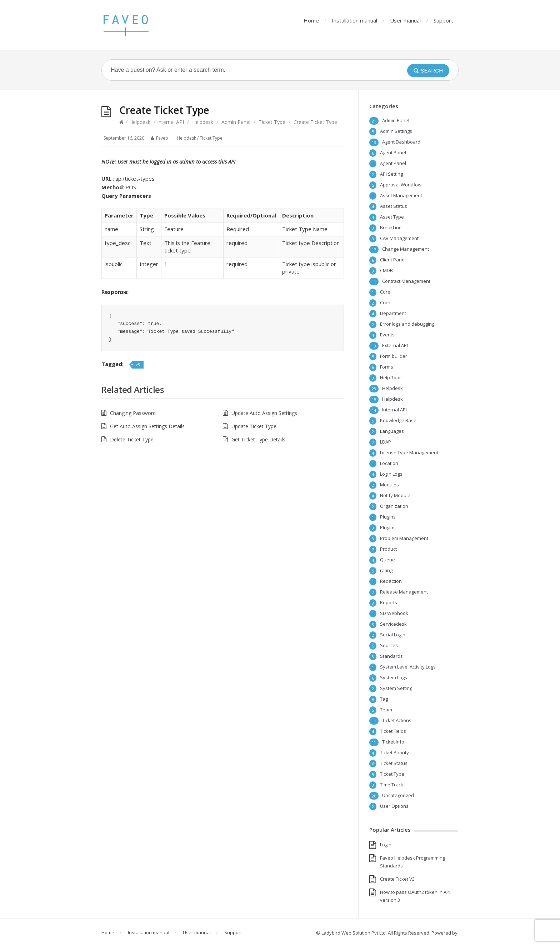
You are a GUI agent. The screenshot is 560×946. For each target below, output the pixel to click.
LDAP (386, 442)
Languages (392, 431)
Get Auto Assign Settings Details (147, 426)
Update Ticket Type (254, 426)
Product (388, 549)
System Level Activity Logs (408, 667)
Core (385, 292)
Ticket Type (272, 122)
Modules (389, 485)
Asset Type (392, 217)
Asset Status (394, 206)
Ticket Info (393, 742)
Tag (384, 699)
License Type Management (409, 452)
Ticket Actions (397, 720)
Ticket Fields (393, 731)
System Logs (394, 677)
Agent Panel (393, 152)
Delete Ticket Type (132, 439)
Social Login (393, 635)
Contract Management (406, 281)
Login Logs (391, 474)
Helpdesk (140, 122)
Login (386, 845)
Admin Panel (236, 122)
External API (395, 345)
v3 (138, 364)
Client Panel (393, 260)
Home (311, 20)
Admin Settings (396, 131)
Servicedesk (393, 624)
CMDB (386, 270)
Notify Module (395, 495)
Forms (387, 367)
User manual (405, 20)
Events (387, 335)
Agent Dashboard (401, 142)
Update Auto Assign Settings (264, 413)
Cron (385, 302)
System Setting (396, 688)
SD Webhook (394, 613)
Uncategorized (398, 795)
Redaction (391, 581)
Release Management (404, 592)
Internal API (171, 122)
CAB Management (399, 238)
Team (386, 710)
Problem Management (404, 538)
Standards (391, 656)
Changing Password (133, 413)
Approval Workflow (401, 185)
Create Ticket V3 (397, 879)
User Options (394, 806)
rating (386, 570)
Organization (394, 506)
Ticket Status (394, 763)
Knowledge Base (398, 420)
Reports (389, 602)
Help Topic (391, 377)
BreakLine (391, 227)
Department (393, 313)
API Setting (391, 174)
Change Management (406, 249)
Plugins (388, 517)
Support (443, 20)
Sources (389, 645)
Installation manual (354, 20)
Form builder (394, 356)
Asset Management (401, 195)
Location (389, 463)
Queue (387, 560)
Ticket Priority (394, 752)
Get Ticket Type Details (258, 439)
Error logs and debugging (407, 324)
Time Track (392, 785)
